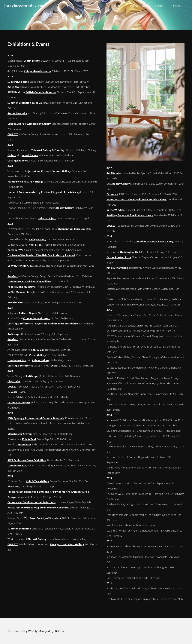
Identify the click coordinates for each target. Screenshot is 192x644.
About (156, 8)
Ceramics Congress (19, 402)
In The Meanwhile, (19, 292)
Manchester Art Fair (20, 434)
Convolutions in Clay (20, 266)
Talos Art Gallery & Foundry (48, 150)
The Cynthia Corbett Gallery (67, 544)
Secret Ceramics (17, 113)
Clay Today (14, 381)
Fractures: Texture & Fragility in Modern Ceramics (38, 508)
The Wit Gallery (37, 539)
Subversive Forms (18, 82)
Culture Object (47, 218)
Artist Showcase (17, 87)
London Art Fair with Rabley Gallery (29, 124)
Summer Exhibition (19, 529)
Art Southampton (117, 268)
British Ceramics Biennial (41, 92)
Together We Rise (18, 250)
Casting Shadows (18, 161)
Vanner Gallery (62, 171)
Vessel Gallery (30, 155)
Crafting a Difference (20, 366)
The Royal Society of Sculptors (43, 518)
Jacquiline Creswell (40, 171)
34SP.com (60, 631)
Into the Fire (15, 302)
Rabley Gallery (65, 208)
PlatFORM (13, 486)
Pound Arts (24, 444)
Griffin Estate (32, 61)
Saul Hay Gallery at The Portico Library (130, 215)
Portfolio (134, 8)
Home (114, 8)
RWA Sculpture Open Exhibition (27, 460)
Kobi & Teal (36, 245)
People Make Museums (21, 287)
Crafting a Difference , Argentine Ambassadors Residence (43, 324)
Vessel (54, 366)
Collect (12, 155)
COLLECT (13, 134)
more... (175, 8)
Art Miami (113, 173)
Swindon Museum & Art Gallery (154, 241)
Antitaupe (14, 334)
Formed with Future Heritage (25, 182)
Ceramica (112, 194)
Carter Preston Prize (119, 257)
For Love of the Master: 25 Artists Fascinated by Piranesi (41, 255)
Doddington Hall (130, 252)
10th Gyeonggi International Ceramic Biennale (36, 418)
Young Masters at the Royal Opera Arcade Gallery (136, 199)
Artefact (13, 276)
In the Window (115, 210)
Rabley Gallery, (41, 360)
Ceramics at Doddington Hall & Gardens (31, 502)
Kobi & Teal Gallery (37, 481)
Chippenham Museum (37, 71)
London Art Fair (17, 360)
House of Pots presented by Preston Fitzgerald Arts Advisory (44, 192)
